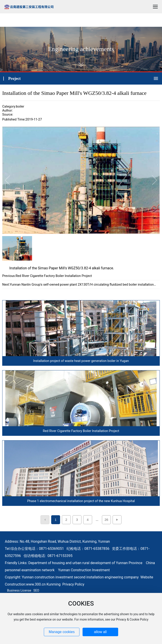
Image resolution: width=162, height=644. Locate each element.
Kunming (54, 584)
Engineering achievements (81, 49)
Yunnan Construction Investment (84, 570)
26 (106, 520)
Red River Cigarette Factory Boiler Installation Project (54, 276)
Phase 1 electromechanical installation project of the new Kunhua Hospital (81, 501)
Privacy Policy (73, 584)
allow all (100, 632)
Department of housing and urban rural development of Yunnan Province (85, 563)
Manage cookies (62, 632)
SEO (36, 590)
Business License (19, 590)
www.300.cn (36, 584)
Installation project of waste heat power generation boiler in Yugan (81, 361)
